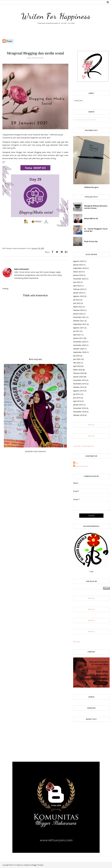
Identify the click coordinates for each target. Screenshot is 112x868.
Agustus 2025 (79, 261)
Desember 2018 (79, 408)
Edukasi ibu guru (91, 187)
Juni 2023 (77, 282)
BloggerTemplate (38, 865)
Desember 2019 (79, 380)
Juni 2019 (77, 398)
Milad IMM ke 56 (91, 218)
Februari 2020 (79, 373)
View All (91, 425)
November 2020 (80, 345)
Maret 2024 (78, 272)
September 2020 (80, 352)
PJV (77, 463)
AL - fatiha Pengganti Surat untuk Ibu (96, 230)
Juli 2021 (76, 331)
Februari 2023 (79, 289)
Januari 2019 (78, 405)
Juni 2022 (77, 303)
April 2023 (77, 286)
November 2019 (80, 384)
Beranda (77, 642)
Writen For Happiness (56, 15)
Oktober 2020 (79, 349)
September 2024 (80, 268)
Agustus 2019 (79, 391)
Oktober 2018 (79, 415)
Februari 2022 (79, 310)
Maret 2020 (78, 370)
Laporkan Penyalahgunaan (84, 446)
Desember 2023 (79, 279)
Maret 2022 (78, 307)
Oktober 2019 (79, 387)
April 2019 (77, 401)
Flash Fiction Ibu (91, 241)
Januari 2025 (78, 265)
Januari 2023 (78, 293)
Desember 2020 (79, 342)
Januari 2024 (78, 275)
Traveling (78, 101)
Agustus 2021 (79, 328)
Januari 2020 (78, 377)
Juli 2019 (76, 394)
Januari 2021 (78, 338)
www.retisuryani (82, 466)
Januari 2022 (78, 314)
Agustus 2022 (79, 296)
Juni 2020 (77, 359)
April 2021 (77, 335)
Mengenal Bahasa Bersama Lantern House (96, 207)
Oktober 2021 (79, 321)
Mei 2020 (77, 363)
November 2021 (80, 317)
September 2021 (80, 324)
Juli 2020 (76, 356)
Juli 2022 (76, 300)
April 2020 (77, 366)
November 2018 (80, 412)
